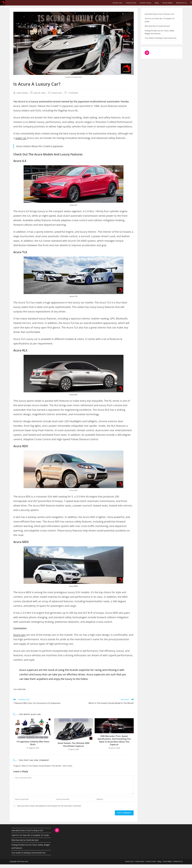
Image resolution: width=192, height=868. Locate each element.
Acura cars (19, 635)
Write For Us (178, 861)
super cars (21, 689)
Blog (159, 861)
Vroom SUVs (140, 861)
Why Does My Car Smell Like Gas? (157, 26)
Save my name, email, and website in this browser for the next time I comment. (49, 806)
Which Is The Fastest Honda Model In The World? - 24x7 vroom (47, 766)
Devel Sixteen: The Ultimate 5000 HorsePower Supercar (73, 744)
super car (21, 138)
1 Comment (73, 93)
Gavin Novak (22, 93)
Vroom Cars (57, 93)
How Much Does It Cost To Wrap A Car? (159, 14)
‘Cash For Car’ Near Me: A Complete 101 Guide (30, 835)
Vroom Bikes (167, 861)
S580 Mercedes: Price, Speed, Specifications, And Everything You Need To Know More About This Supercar (114, 740)
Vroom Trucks (151, 861)
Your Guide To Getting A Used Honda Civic (161, 38)
